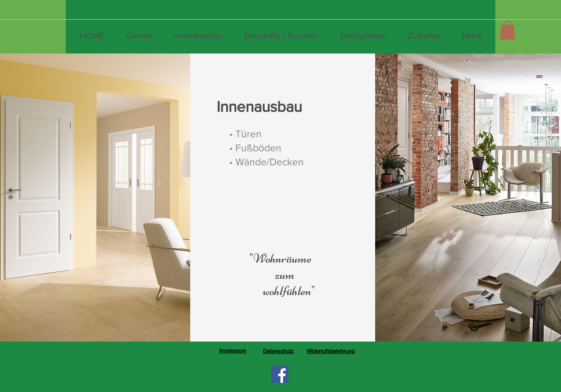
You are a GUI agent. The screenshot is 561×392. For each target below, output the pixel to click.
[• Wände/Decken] (266, 162)
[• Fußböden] (255, 148)
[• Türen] (245, 134)
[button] (508, 30)
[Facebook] (280, 374)
